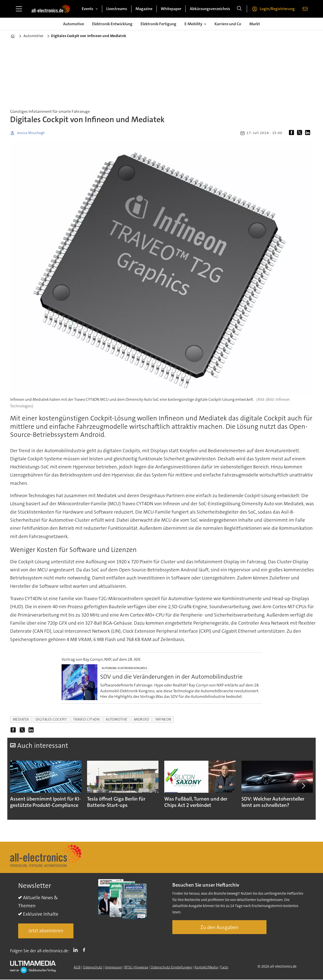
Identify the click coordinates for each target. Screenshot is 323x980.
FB (85, 952)
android (141, 719)
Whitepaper (171, 9)
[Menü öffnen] (19, 9)
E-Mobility (193, 24)
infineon (163, 719)
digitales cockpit (51, 719)
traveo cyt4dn (86, 719)
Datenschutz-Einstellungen (171, 969)
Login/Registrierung (277, 9)
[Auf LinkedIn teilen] (309, 133)
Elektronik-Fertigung (158, 24)
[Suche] (239, 9)
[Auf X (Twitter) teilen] (301, 133)
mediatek (21, 719)
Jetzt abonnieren (46, 933)
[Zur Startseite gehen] (51, 9)
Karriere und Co (228, 24)
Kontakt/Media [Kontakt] (206, 969)
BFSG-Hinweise (136, 969)
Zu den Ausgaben (219, 929)
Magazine (144, 9)
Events (88, 9)
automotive (116, 719)
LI (77, 952)
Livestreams (117, 9)
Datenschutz (93, 969)
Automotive (74, 24)
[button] (303, 787)
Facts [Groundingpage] (224, 969)
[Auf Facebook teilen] (292, 133)
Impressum (113, 969)
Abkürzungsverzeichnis (210, 9)
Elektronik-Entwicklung (112, 24)
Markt (255, 24)
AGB (77, 969)
